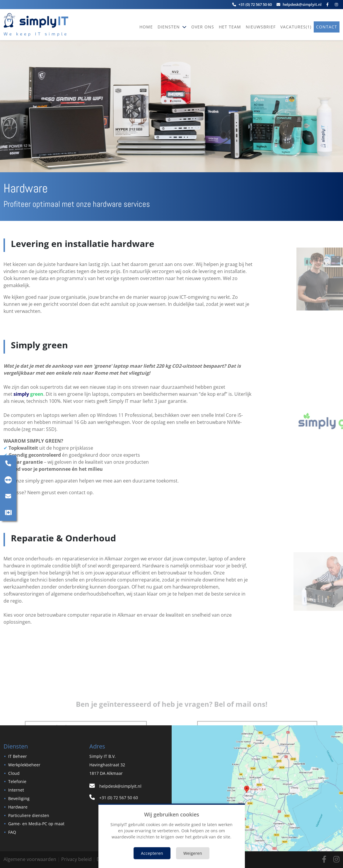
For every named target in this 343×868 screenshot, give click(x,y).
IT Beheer (18, 756)
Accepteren (152, 853)
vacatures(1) (296, 27)
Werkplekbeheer (24, 765)
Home (146, 27)
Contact (327, 27)
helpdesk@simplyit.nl (115, 786)
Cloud (14, 773)
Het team (230, 27)
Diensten (169, 27)
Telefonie (17, 781)
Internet (16, 790)
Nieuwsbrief (261, 27)
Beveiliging (19, 798)
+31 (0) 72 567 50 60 (114, 798)
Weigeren (193, 853)
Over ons (203, 27)
